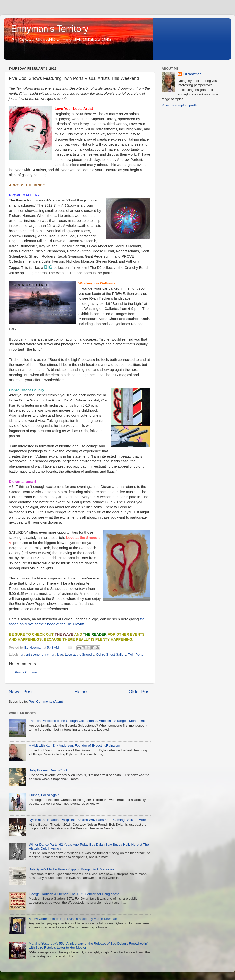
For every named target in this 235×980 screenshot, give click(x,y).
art (22, 655)
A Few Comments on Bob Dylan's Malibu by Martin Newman (73, 919)
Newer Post (21, 691)
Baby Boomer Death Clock (48, 770)
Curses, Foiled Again (44, 795)
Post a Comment (27, 672)
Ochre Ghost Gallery (111, 655)
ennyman (48, 655)
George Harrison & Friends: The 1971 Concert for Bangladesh (74, 894)
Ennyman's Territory (50, 29)
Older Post (140, 691)
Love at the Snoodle (80, 655)
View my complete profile (180, 105)
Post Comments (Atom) (46, 702)
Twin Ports (135, 655)
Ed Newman (192, 74)
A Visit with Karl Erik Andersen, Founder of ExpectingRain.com (74, 746)
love (60, 655)
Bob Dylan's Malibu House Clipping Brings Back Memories (71, 869)
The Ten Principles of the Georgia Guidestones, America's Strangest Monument (87, 721)
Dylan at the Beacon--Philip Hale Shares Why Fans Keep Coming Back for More (87, 820)
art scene (33, 655)
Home (81, 691)
